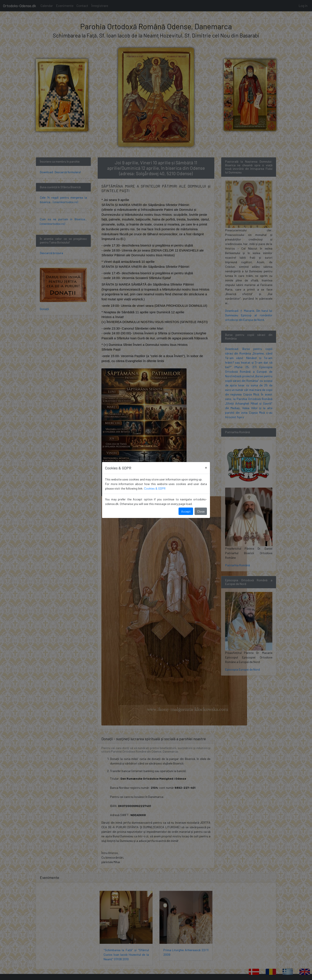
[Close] (206, 467)
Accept (186, 511)
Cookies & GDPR (155, 488)
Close (201, 511)
